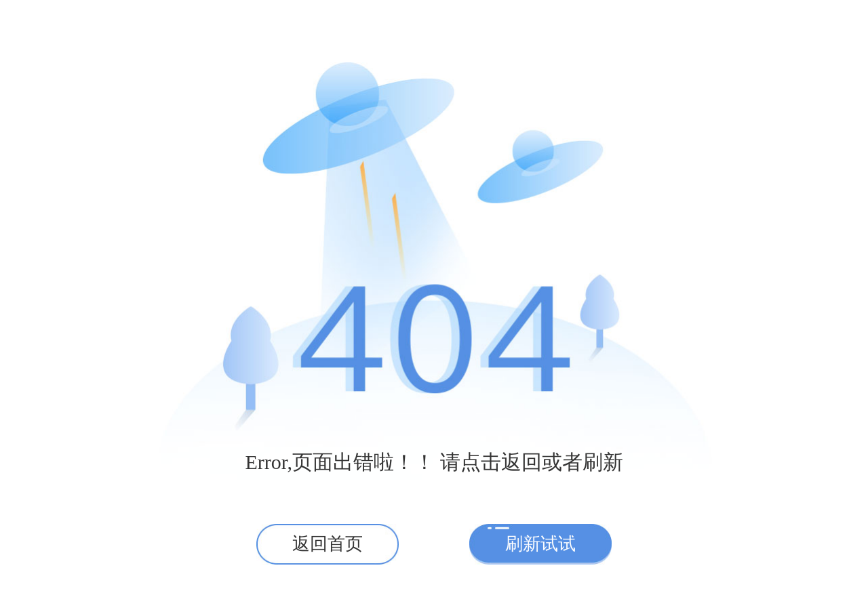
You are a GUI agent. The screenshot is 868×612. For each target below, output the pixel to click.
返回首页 (328, 544)
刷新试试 (540, 544)
